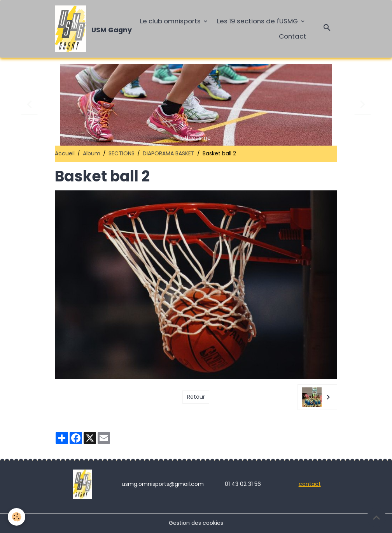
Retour (196, 397)
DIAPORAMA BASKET (169, 153)
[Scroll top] (376, 517)
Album (92, 153)
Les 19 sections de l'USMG (258, 21)
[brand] (90, 29)
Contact (292, 36)
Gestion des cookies (196, 523)
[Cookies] (17, 517)
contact (310, 484)
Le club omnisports (171, 21)
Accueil (65, 153)
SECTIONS (122, 153)
